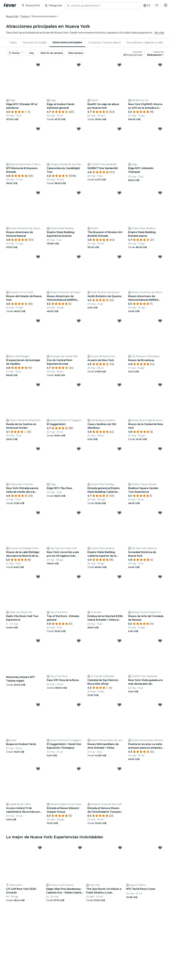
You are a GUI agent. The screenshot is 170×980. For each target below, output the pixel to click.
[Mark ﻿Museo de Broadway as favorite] (160, 322)
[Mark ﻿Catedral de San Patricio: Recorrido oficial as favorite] (119, 642)
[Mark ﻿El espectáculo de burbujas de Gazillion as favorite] (38, 322)
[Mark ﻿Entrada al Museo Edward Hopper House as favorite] (79, 770)
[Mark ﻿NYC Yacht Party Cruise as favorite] (160, 849)
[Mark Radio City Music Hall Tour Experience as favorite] (38, 578)
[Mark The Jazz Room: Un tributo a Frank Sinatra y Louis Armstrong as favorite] (120, 849)
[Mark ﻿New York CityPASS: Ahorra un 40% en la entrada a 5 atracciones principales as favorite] (160, 66)
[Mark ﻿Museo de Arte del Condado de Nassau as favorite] (160, 578)
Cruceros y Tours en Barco (104, 43)
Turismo (25, 16)
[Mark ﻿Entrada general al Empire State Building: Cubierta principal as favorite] (119, 450)
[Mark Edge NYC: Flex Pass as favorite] (79, 450)
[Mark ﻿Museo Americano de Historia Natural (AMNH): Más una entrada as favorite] (160, 258)
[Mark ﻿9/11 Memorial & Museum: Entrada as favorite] (38, 130)
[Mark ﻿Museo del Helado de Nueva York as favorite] (38, 258)
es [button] (145, 5)
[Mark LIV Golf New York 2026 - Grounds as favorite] (40, 849)
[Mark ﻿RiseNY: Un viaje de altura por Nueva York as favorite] (119, 66)
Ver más (159, 33)
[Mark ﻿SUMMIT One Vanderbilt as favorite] (119, 130)
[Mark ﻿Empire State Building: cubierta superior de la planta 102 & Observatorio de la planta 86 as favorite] (119, 514)
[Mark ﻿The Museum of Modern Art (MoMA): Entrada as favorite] (119, 194)
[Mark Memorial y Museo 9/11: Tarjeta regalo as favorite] (38, 642)
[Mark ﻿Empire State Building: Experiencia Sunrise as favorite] (79, 194)
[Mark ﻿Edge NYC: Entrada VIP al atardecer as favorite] (38, 66)
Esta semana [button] (87, 54)
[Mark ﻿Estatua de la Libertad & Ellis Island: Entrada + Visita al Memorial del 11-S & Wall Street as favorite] (119, 578)
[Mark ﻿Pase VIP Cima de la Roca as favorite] (79, 642)
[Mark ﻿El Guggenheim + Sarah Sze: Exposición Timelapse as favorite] (79, 706)
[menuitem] (13, 43)
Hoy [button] (36, 54)
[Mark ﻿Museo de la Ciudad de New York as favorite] (160, 386)
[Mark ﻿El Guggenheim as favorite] (79, 386)
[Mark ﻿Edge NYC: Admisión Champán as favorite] (160, 130)
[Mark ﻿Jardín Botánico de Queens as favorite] (119, 258)
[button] (45, 16)
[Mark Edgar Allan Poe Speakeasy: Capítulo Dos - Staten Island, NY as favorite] (80, 849)
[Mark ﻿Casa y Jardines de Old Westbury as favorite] (119, 386)
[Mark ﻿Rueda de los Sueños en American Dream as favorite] (38, 386)
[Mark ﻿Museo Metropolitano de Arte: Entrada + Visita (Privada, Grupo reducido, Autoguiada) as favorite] (119, 706)
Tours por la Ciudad (35, 43)
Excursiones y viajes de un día (145, 43)
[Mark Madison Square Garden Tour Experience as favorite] (160, 450)
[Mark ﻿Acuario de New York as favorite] (119, 322)
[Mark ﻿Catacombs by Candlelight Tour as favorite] (79, 130)
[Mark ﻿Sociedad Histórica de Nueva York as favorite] (160, 514)
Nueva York (12, 16)
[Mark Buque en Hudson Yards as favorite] (38, 706)
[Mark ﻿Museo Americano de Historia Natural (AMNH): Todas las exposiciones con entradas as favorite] (79, 258)
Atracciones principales (67, 42)
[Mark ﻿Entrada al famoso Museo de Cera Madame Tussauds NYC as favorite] (119, 770)
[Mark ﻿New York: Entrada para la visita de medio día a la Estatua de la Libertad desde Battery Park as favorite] (38, 450)
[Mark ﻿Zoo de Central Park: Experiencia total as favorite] (79, 322)
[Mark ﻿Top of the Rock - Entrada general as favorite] (79, 578)
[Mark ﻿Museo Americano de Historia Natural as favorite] (38, 194)
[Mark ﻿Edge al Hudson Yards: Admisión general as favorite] (79, 66)
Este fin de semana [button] (61, 54)
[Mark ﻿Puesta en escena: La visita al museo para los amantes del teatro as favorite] (160, 706)
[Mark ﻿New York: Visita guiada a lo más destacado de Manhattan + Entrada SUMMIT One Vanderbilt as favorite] (160, 642)
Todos (13, 43)
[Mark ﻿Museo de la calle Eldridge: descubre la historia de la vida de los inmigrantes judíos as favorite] (38, 514)
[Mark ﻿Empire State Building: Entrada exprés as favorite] (160, 194)
